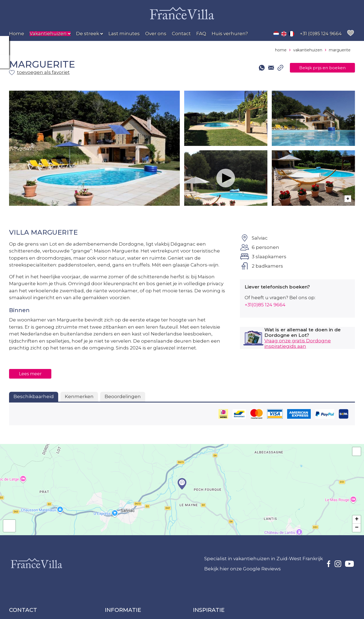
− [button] (357, 528)
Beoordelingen (123, 396)
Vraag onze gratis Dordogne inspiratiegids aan (298, 343)
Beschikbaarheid (34, 396)
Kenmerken (79, 396)
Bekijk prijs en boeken (317, 68)
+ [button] (357, 520)
